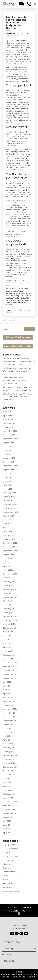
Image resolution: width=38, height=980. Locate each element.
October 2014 (9, 717)
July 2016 (7, 636)
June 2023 (7, 524)
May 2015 (7, 690)
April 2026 (7, 416)
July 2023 (7, 520)
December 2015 (10, 663)
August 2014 (8, 725)
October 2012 (9, 810)
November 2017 (10, 593)
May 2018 (7, 578)
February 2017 (9, 609)
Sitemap (31, 977)
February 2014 (9, 748)
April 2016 (7, 647)
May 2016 (7, 643)
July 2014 (7, 728)
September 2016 (10, 628)
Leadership (8, 860)
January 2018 (9, 586)
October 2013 (9, 763)
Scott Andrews (12, 36)
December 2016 (10, 616)
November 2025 (10, 431)
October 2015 (9, 670)
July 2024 (7, 474)
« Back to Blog (9, 320)
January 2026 (9, 427)
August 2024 (9, 470)
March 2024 (8, 489)
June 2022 (7, 558)
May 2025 (7, 454)
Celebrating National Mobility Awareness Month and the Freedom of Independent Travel (19, 361)
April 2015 (7, 694)
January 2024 (9, 497)
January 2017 (9, 613)
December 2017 (10, 589)
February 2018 (9, 582)
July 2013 (7, 775)
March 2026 (8, 419)
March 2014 (8, 744)
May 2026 (7, 412)
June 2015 (7, 686)
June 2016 (7, 640)
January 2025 (9, 458)
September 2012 (10, 813)
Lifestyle (18, 310)
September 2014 (10, 721)
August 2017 (8, 601)
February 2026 (9, 423)
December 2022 (10, 543)
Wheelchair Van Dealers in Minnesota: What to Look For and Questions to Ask (18, 381)
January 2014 (9, 752)
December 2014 (10, 709)
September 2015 (10, 674)
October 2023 (9, 508)
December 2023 (10, 501)
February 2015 (9, 701)
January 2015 (9, 705)
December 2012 (10, 802)
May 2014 (7, 736)
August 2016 (8, 632)
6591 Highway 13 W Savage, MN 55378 (19, 927)
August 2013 (8, 771)
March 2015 (8, 698)
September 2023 (10, 512)
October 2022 (9, 547)
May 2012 (7, 829)
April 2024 (8, 485)
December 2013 (10, 755)
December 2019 (10, 574)
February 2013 (9, 794)
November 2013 (10, 759)
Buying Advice (9, 845)
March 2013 (8, 790)
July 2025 (7, 447)
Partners (7, 868)
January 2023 (9, 539)
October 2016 (9, 624)
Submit (29, 329)
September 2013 (10, 767)
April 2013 (7, 786)
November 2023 (10, 504)
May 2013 (7, 782)
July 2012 (7, 821)
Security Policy (18, 977)
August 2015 (8, 678)
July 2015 (7, 682)
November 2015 (10, 667)
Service (6, 880)
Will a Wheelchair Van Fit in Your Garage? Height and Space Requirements (17, 397)
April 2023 (7, 531)
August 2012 (8, 817)
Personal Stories (10, 872)
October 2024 (9, 462)
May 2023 (7, 528)
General (7, 853)
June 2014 (7, 732)
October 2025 (9, 435)
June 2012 (7, 825)
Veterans (7, 887)
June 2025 (8, 450)
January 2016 (9, 659)
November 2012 (10, 806)
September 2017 (10, 597)
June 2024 (8, 477)
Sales (5, 876)
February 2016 (9, 655)
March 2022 (8, 570)
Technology (8, 883)
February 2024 (10, 493)
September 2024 (11, 466)
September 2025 (10, 439)
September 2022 (10, 551)
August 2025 (8, 443)
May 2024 (7, 481)
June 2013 (7, 779)
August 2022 (8, 555)
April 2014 (7, 740)
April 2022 (7, 566)
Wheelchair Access (12, 891)
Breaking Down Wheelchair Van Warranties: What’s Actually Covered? (17, 371)
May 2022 (7, 562)
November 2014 (10, 713)
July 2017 (7, 605)
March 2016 (8, 651)
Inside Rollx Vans (10, 856)
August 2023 (8, 516)
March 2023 (8, 535)
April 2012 (7, 833)
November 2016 (10, 620)
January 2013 (9, 798)
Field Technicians (11, 849)
